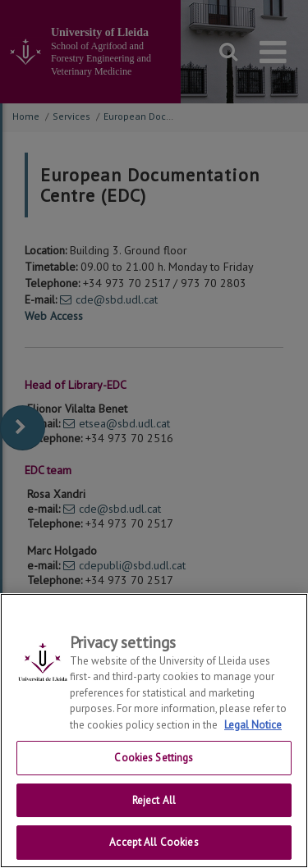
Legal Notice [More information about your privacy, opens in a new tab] (253, 725)
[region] (154, 731)
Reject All (154, 800)
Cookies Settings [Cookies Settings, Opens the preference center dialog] (154, 758)
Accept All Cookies (154, 842)
